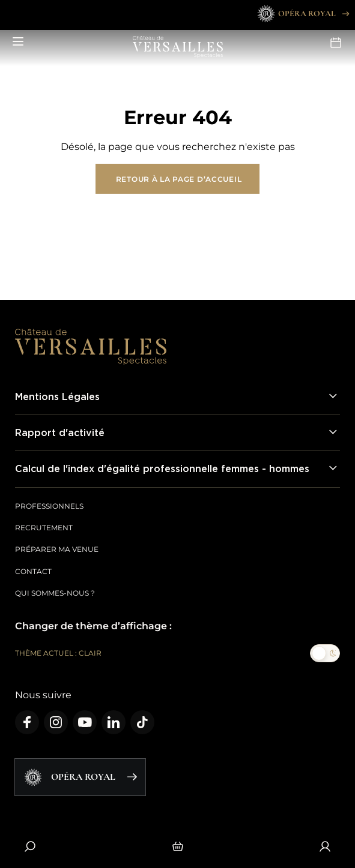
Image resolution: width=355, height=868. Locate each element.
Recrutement (44, 528)
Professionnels (49, 506)
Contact (33, 571)
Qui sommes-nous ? (55, 593)
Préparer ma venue (57, 549)
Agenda (336, 43)
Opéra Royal (302, 14)
